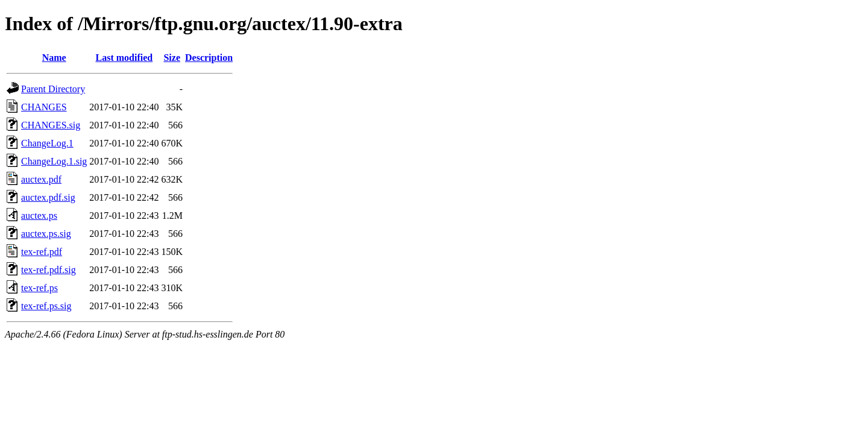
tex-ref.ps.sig (46, 306)
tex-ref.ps (39, 288)
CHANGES (44, 107)
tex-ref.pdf (42, 252)
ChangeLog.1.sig (54, 161)
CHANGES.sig (51, 125)
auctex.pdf (41, 179)
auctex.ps (39, 215)
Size (172, 58)
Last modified (124, 58)
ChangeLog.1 (47, 143)
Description (209, 58)
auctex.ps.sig (46, 234)
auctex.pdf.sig (48, 197)
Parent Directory (53, 89)
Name (54, 58)
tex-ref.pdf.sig (49, 270)
